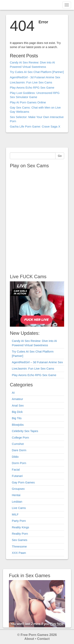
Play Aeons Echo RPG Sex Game (32, 87)
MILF (15, 514)
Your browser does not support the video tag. (35, 220)
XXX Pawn (19, 553)
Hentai (16, 495)
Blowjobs (18, 425)
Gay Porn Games (23, 482)
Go (60, 156)
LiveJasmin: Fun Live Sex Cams (31, 82)
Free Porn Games (34, 635)
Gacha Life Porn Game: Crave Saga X (35, 126)
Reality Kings (21, 527)
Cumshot (18, 444)
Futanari (17, 476)
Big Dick (17, 412)
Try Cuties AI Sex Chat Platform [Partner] (37, 72)
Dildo (15, 457)
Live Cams (19, 508)
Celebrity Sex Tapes (25, 431)
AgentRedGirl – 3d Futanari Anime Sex (37, 362)
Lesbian (17, 502)
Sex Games (20, 540)
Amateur (17, 399)
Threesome (19, 546)
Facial (16, 470)
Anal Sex (18, 405)
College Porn (20, 437)
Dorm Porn (19, 463)
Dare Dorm (19, 450)
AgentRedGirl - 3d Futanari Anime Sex (35, 77)
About (29, 639)
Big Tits (17, 418)
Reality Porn (20, 534)
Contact (43, 639)
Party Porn (19, 521)
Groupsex (18, 489)
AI (13, 393)
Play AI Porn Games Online (28, 102)
